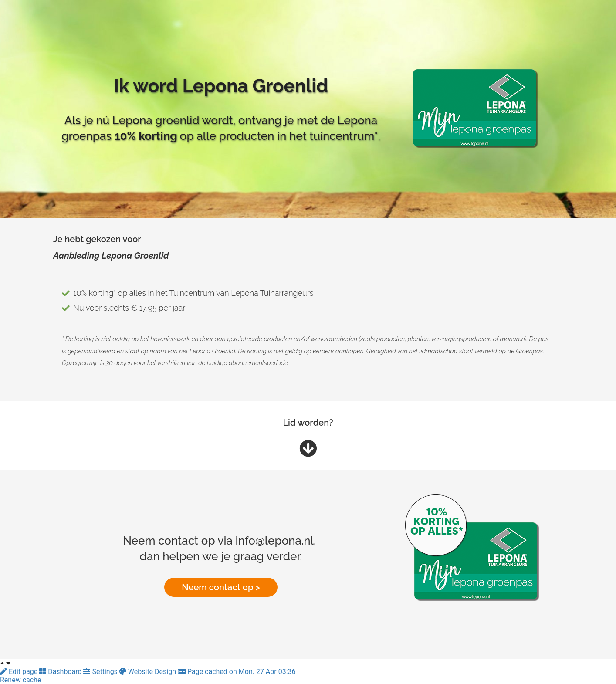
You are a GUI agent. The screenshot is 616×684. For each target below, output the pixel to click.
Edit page (20, 672)
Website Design (149, 672)
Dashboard (61, 672)
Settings (101, 672)
